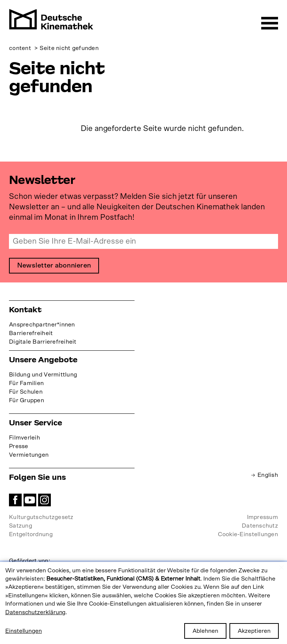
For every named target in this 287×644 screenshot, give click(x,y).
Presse (19, 446)
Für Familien (26, 383)
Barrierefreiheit (31, 333)
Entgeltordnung (31, 534)
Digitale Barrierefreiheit (43, 342)
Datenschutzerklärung (35, 612)
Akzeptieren (254, 631)
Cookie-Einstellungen (248, 534)
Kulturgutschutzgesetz (41, 517)
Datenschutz (260, 526)
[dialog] (143, 603)
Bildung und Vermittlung (43, 375)
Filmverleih (24, 438)
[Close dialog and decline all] (281, 567)
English (268, 475)
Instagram (44, 500)
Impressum (263, 517)
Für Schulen (26, 392)
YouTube (30, 500)
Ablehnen (205, 631)
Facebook (15, 500)
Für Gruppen (27, 400)
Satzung (21, 526)
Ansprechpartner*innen (42, 325)
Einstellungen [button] (24, 631)
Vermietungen (29, 455)
